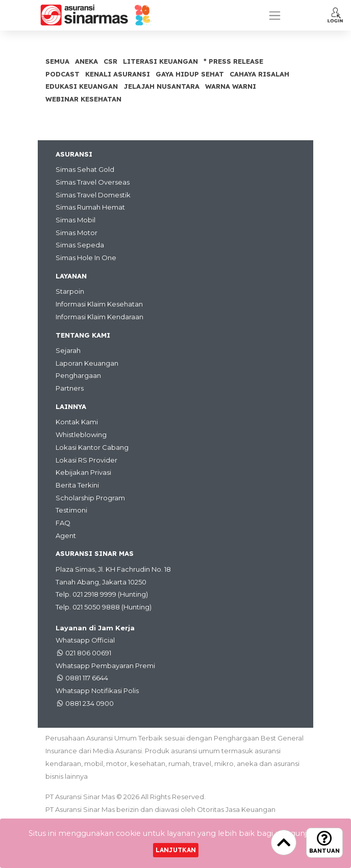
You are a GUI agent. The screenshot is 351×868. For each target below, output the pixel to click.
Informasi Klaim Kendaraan (99, 317)
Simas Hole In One (86, 258)
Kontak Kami (77, 422)
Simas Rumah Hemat (90, 207)
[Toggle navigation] (275, 16)
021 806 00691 (88, 653)
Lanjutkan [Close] (176, 850)
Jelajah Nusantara (161, 86)
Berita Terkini (77, 485)
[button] (335, 15)
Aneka (86, 61)
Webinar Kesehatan (83, 99)
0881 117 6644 (87, 678)
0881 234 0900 (90, 703)
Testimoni (71, 510)
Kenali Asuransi (118, 74)
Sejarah (68, 350)
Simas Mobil (76, 220)
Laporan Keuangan (87, 363)
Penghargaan (78, 375)
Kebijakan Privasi (83, 472)
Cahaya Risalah (259, 74)
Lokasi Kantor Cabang (92, 447)
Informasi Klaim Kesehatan (99, 304)
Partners (70, 388)
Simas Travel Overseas (93, 182)
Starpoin (70, 291)
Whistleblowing (81, 435)
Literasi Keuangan (160, 61)
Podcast (62, 74)
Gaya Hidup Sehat (190, 74)
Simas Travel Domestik (93, 195)
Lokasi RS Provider (86, 460)
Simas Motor (77, 233)
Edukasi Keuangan (82, 86)
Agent (66, 535)
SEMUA (57, 61)
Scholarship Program (90, 498)
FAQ (63, 523)
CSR (110, 61)
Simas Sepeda (80, 245)
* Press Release (233, 61)
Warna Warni (231, 86)
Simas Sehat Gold (85, 169)
